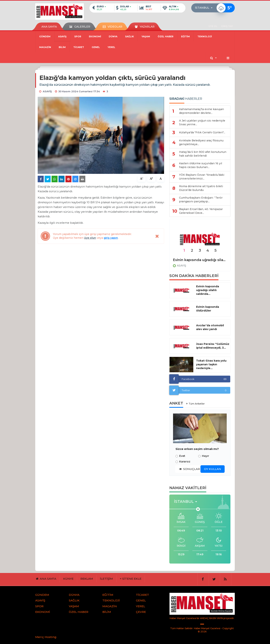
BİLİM (62, 47)
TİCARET (79, 47)
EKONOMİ (95, 36)
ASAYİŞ (62, 36)
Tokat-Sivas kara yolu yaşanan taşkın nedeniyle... (211, 364)
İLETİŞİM (106, 579)
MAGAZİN (45, 47)
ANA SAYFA (49, 27)
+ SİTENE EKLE (131, 579)
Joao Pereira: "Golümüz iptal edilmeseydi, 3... (213, 346)
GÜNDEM (45, 36)
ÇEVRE (141, 612)
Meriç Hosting (46, 637)
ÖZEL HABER (166, 36)
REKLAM (87, 579)
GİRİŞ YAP (227, 26)
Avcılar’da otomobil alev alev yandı (210, 327)
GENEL (96, 47)
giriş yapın (111, 238)
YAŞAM (146, 36)
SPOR (78, 36)
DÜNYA (113, 36)
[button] (205, 8)
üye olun (90, 238)
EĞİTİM (185, 36)
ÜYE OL (213, 26)
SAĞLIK (129, 36)
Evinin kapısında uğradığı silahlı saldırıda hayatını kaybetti (200, 260)
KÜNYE (68, 579)
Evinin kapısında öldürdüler (208, 309)
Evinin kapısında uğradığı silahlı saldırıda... (208, 290)
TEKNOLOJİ (205, 36)
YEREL (111, 47)
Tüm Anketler (197, 404)
